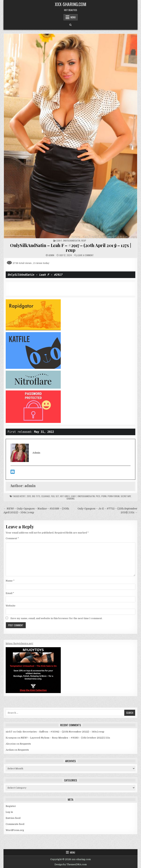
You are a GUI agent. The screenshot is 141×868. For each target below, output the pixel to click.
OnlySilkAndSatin (86, 496)
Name (10, 581)
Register (11, 806)
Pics (98, 496)
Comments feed (15, 824)
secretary (126, 496)
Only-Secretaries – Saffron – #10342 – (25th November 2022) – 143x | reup (60, 732)
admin (51, 255)
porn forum (114, 496)
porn (104, 496)
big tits (36, 496)
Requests (25, 744)
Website (11, 606)
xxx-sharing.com (71, 4)
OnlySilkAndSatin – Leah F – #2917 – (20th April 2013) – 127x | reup (70, 248)
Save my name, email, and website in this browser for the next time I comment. (56, 618)
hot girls (65, 496)
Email (10, 593)
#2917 (23, 496)
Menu (73, 17)
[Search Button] (70, 25)
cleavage (46, 496)
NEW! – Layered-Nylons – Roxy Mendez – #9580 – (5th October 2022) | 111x (65, 738)
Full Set (55, 496)
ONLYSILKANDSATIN (72, 241)
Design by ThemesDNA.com (71, 865)
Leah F (59, 241)
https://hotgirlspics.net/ (19, 643)
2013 (29, 496)
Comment (12, 538)
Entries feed (13, 818)
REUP (84, 241)
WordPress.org (15, 830)
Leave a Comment (86, 255)
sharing (70, 499)
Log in (9, 812)
